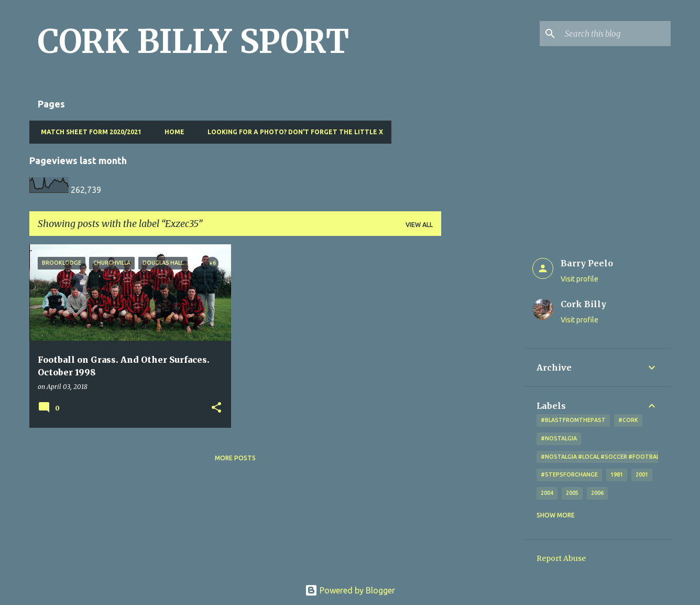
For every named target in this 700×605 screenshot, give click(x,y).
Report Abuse (561, 558)
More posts (235, 458)
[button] (216, 408)
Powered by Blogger (350, 590)
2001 (642, 474)
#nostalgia (559, 438)
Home (171, 132)
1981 (617, 474)
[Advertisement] (483, 402)
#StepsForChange (569, 474)
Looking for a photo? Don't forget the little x (292, 132)
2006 (597, 493)
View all (419, 225)
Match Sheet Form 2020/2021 (88, 132)
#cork (628, 420)
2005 (572, 493)
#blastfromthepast (573, 420)
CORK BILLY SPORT (193, 41)
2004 (547, 493)
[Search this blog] (616, 34)
